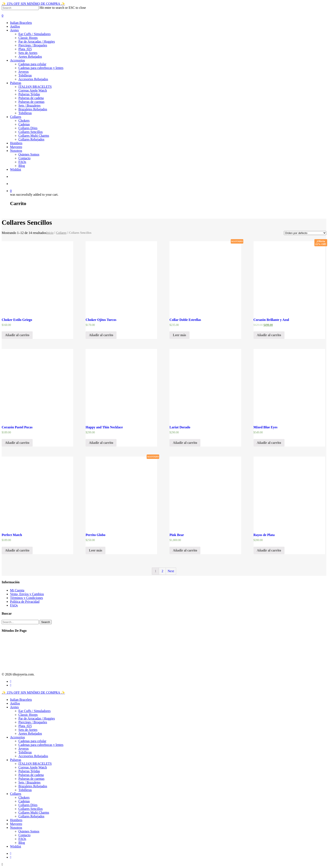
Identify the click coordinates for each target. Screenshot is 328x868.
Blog (22, 166)
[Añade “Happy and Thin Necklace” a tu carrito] (101, 443)
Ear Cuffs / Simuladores (35, 34)
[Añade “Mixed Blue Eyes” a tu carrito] (269, 443)
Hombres (16, 143)
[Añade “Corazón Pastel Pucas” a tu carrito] (17, 443)
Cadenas (24, 124)
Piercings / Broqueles (33, 45)
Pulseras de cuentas (31, 102)
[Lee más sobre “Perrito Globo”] (95, 550)
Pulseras (16, 83)
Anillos (15, 26)
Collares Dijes (28, 128)
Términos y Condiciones (26, 598)
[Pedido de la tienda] (305, 233)
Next (171, 571)
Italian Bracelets (21, 23)
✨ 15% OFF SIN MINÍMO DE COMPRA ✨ (33, 4)
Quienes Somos (29, 154)
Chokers (24, 121)
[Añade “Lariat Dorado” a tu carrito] (185, 443)
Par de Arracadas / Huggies (37, 41)
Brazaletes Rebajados (33, 109)
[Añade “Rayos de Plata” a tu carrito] (269, 550)
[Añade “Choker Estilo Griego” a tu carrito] (17, 335)
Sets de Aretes (28, 53)
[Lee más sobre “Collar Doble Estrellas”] (179, 335)
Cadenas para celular (32, 64)
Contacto (24, 158)
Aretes (14, 30)
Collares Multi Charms (34, 136)
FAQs (22, 162)
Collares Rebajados (31, 139)
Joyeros (24, 72)
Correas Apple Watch (33, 90)
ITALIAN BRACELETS (35, 87)
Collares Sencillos (31, 132)
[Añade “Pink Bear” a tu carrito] (185, 550)
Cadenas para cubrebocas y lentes (41, 68)
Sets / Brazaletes (29, 105)
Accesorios (17, 60)
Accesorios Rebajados (33, 79)
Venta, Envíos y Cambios (27, 594)
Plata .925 (25, 49)
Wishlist (16, 169)
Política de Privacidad (25, 602)
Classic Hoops (28, 38)
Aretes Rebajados (30, 57)
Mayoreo (16, 147)
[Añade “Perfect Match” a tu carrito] (17, 550)
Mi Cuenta (17, 590)
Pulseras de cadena (31, 98)
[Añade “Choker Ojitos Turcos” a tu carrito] (101, 335)
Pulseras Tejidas (29, 94)
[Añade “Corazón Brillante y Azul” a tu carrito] (269, 335)
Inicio (50, 233)
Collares (16, 117)
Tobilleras (25, 75)
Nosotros (16, 151)
